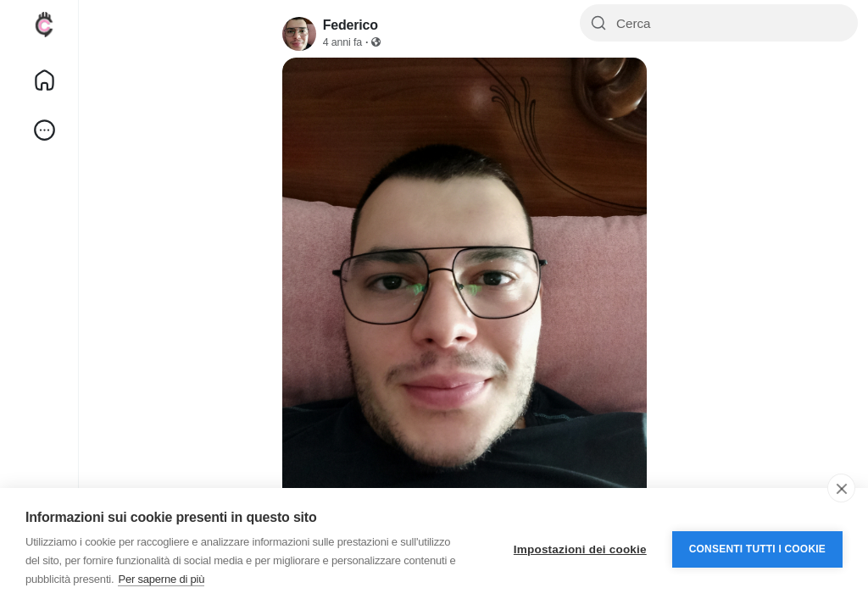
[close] (841, 488)
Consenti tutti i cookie (757, 549)
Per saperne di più (161, 579)
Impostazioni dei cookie (580, 549)
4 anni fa (342, 42)
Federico (351, 25)
